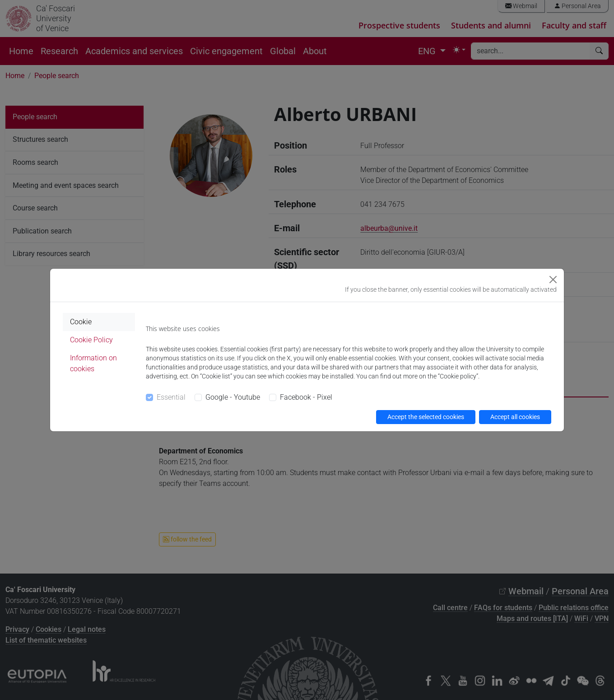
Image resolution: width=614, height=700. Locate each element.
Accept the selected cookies (426, 417)
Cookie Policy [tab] (91, 340)
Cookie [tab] (81, 322)
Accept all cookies (515, 417)
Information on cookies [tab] (93, 363)
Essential (171, 397)
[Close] (553, 280)
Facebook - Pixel (306, 397)
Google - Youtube (233, 397)
